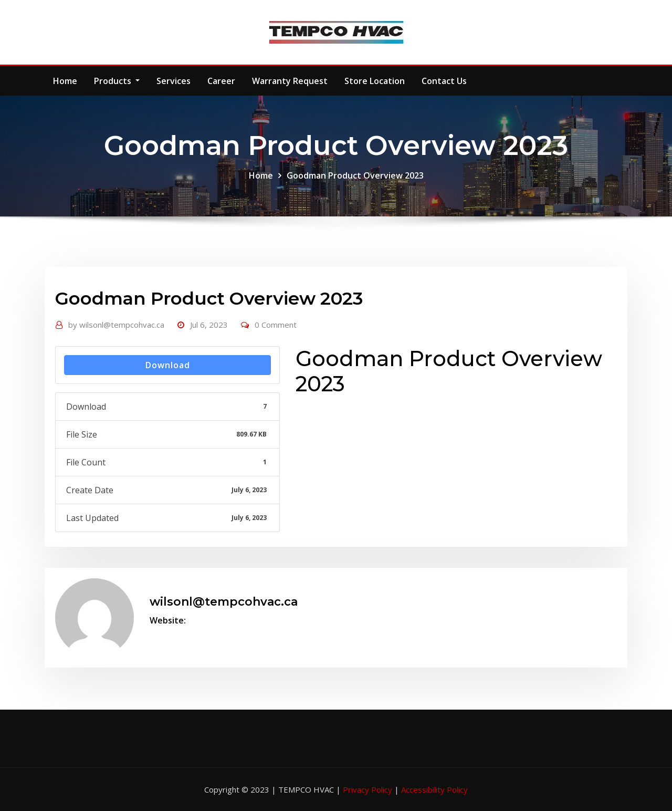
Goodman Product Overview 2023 (355, 175)
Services (174, 81)
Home (65, 81)
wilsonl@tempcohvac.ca (116, 325)
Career (221, 81)
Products (117, 81)
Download (168, 365)
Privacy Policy (369, 789)
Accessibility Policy (434, 789)
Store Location (375, 81)
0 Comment (276, 325)
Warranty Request (290, 81)
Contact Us (444, 81)
